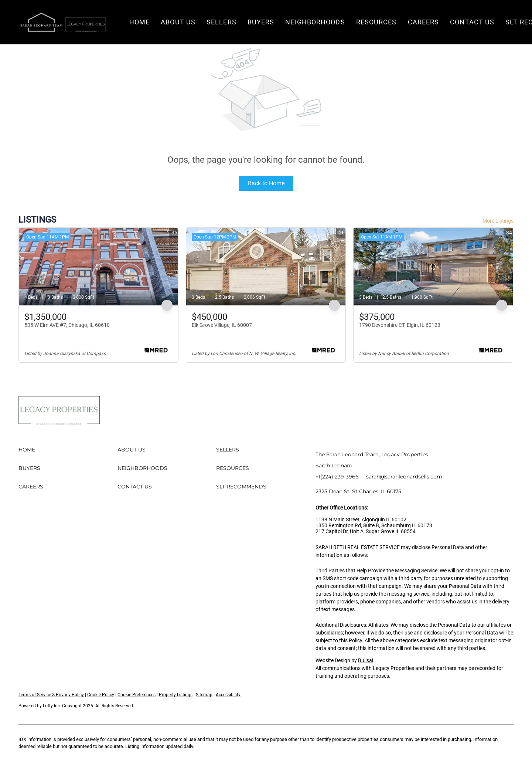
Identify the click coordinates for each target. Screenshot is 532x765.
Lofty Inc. (52, 706)
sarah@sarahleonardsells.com (404, 477)
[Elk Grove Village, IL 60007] (266, 267)
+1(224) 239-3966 (337, 477)
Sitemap (204, 695)
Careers (424, 22)
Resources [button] (376, 22)
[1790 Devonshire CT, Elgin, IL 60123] (433, 267)
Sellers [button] (221, 22)
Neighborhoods (315, 22)
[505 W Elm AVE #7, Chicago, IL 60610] (98, 267)
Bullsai (366, 660)
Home (139, 22)
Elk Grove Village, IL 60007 (222, 325)
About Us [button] (178, 22)
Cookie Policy (101, 695)
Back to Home (266, 183)
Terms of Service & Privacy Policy (51, 695)
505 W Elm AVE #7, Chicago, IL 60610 (67, 325)
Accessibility (228, 695)
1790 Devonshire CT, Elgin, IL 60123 (400, 325)
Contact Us (472, 22)
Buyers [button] (261, 22)
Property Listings (176, 695)
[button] (63, 22)
